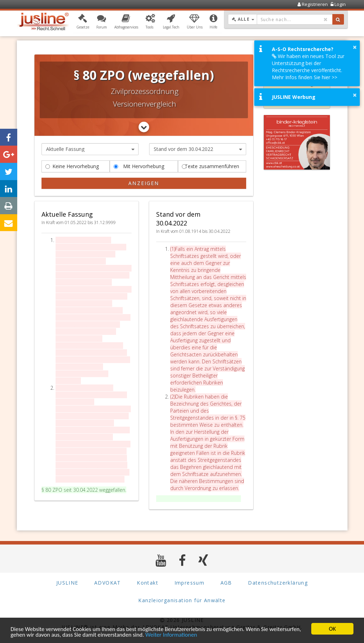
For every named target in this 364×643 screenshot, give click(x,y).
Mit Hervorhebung (139, 166)
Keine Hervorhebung (72, 166)
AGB (226, 583)
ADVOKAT (108, 583)
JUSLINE (67, 583)
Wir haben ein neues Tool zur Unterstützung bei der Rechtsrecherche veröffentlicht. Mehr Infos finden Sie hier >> (308, 67)
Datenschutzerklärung (278, 583)
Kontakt (148, 583)
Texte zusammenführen (211, 166)
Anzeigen (144, 183)
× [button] (355, 47)
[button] (83, 22)
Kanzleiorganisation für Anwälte (182, 601)
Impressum (190, 583)
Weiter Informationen (174, 635)
